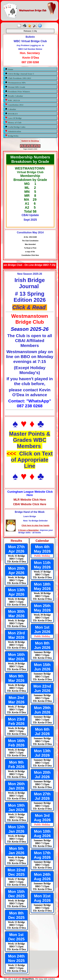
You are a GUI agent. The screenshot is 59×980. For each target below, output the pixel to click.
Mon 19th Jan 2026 (16, 808)
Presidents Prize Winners (17, 91)
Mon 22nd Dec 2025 (16, 872)
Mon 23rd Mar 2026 (16, 635)
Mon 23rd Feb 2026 (16, 721)
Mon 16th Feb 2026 (16, 743)
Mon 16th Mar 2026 (16, 657)
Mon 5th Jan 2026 (16, 851)
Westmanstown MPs (15, 82)
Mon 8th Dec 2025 (16, 915)
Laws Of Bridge (13, 118)
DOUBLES (11, 114)
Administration (13, 131)
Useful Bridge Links (15, 127)
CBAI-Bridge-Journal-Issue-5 (20, 74)
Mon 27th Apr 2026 (16, 549)
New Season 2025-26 (30, 274)
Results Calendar (14, 96)
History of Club (13, 122)
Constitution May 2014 (30, 232)
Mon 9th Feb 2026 (16, 764)
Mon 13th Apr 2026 (16, 592)
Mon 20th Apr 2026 (16, 571)
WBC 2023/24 (12, 100)
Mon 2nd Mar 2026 (16, 700)
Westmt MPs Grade (15, 87)
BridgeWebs (12, 136)
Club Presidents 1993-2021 (18, 78)
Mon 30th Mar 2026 (16, 614)
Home (9, 69)
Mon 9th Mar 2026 (16, 678)
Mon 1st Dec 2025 (16, 937)
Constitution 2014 (14, 105)
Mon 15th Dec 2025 (16, 894)
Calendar (11, 109)
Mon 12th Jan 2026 (16, 829)
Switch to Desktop (30, 141)
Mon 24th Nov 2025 (16, 958)
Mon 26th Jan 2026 (16, 786)
